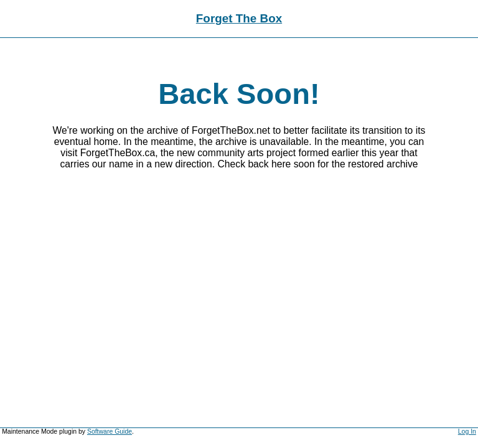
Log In (467, 432)
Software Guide (110, 432)
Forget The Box (239, 18)
